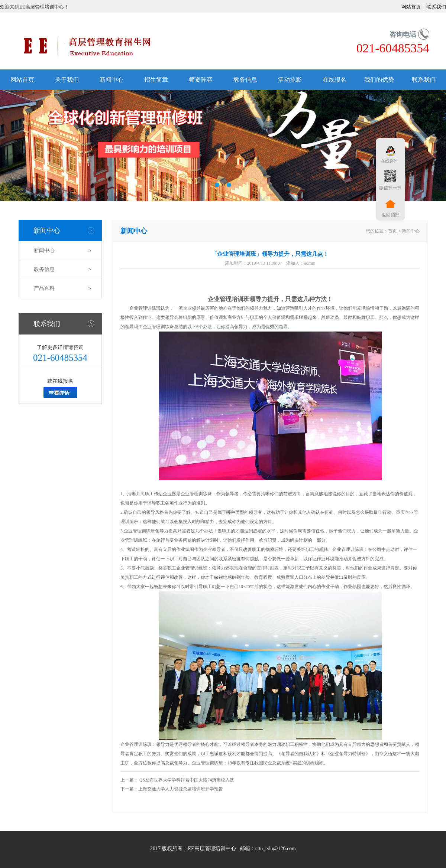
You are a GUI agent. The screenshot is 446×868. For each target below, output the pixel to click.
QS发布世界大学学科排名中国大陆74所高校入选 (186, 780)
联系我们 (436, 7)
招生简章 (156, 80)
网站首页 (412, 7)
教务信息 (245, 80)
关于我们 (67, 80)
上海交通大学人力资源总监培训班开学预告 (181, 789)
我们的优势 (379, 80)
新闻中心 (111, 80)
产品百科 (44, 288)
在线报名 (334, 80)
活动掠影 (290, 80)
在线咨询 (388, 161)
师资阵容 (201, 80)
